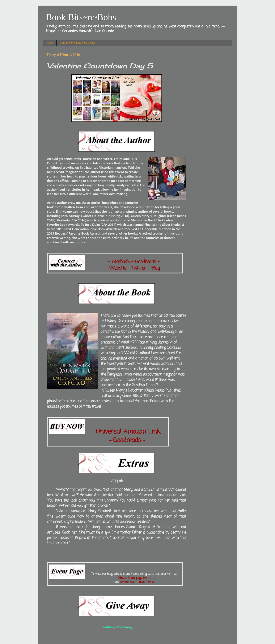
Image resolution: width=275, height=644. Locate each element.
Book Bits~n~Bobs (81, 17)
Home (50, 43)
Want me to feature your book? (77, 43)
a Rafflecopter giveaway (116, 627)
